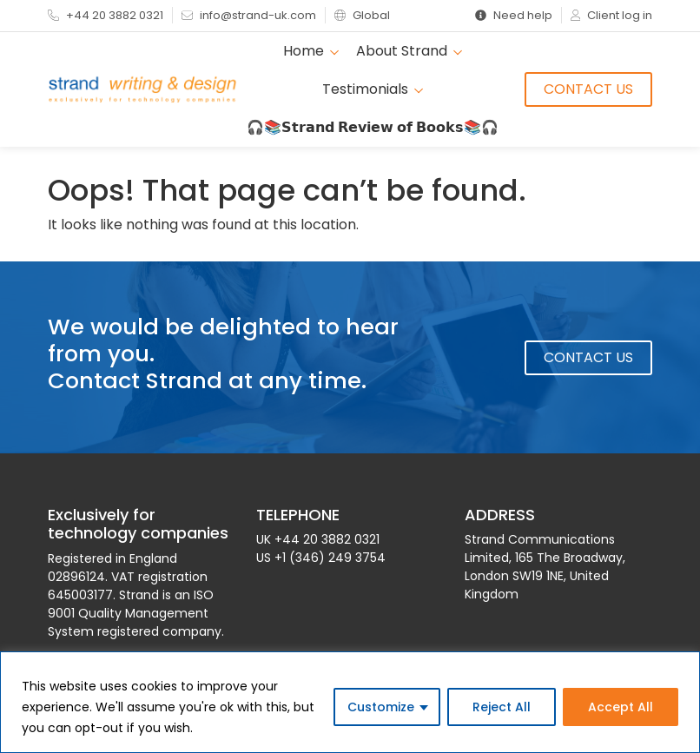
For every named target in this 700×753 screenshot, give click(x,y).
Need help (514, 15)
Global (362, 15)
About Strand (409, 51)
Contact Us (588, 89)
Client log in (611, 15)
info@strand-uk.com (249, 15)
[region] (350, 702)
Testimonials (373, 89)
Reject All (502, 707)
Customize (381, 707)
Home (311, 51)
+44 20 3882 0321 (106, 15)
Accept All (621, 707)
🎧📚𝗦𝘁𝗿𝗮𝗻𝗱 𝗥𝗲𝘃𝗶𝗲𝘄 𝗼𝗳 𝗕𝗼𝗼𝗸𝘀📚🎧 (373, 127)
